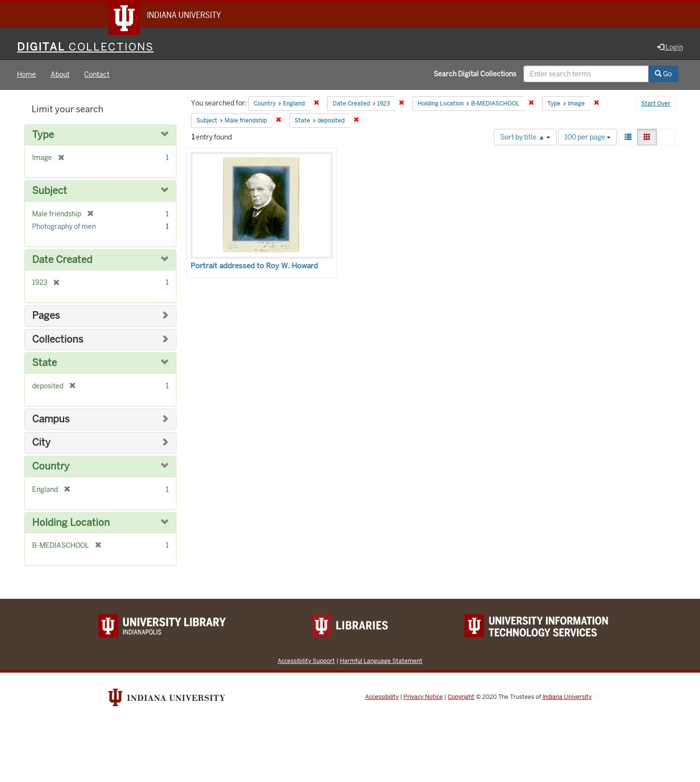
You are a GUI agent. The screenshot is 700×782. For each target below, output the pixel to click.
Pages (46, 316)
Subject (50, 191)
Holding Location (71, 523)
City (41, 443)
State (44, 363)
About (60, 75)
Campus (51, 419)
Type (43, 135)
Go (663, 74)
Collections (58, 339)
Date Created (62, 260)
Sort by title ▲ (525, 137)
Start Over (656, 104)
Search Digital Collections (475, 74)
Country (51, 466)
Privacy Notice (423, 697)
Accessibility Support (306, 661)
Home (26, 75)
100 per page (587, 137)
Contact (97, 75)
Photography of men (64, 226)
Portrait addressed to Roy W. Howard (254, 266)
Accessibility (382, 697)
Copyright (461, 697)
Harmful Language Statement (381, 661)
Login (670, 47)
